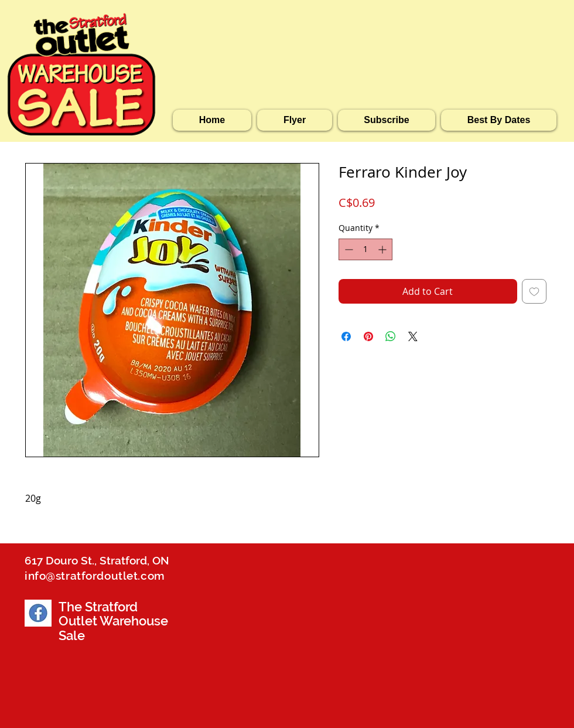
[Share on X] (413, 336)
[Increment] (383, 249)
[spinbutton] (365, 249)
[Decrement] (348, 249)
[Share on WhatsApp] (391, 336)
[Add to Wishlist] (534, 291)
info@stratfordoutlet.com (95, 576)
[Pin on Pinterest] (368, 336)
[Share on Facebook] (346, 336)
